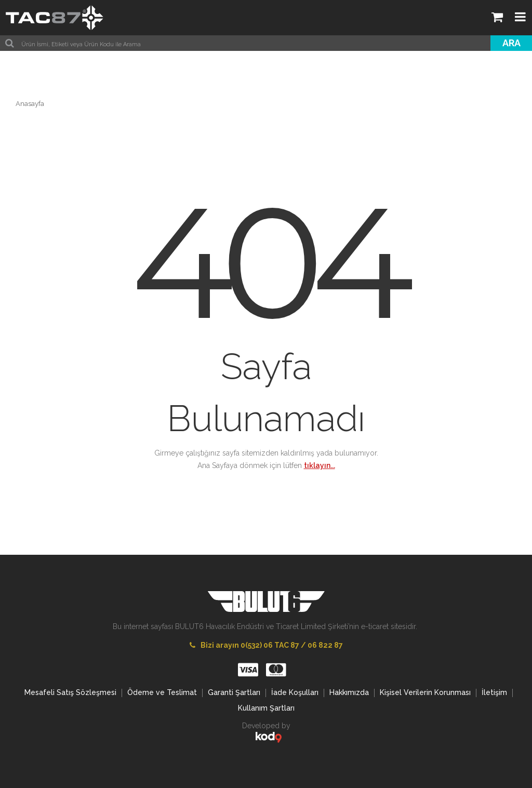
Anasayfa (30, 104)
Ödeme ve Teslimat (162, 692)
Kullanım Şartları (266, 708)
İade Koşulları (295, 692)
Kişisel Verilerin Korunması (425, 692)
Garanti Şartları (234, 692)
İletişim (494, 692)
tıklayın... (320, 465)
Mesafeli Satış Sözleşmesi (70, 692)
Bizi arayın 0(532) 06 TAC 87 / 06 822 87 (266, 645)
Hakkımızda (349, 692)
